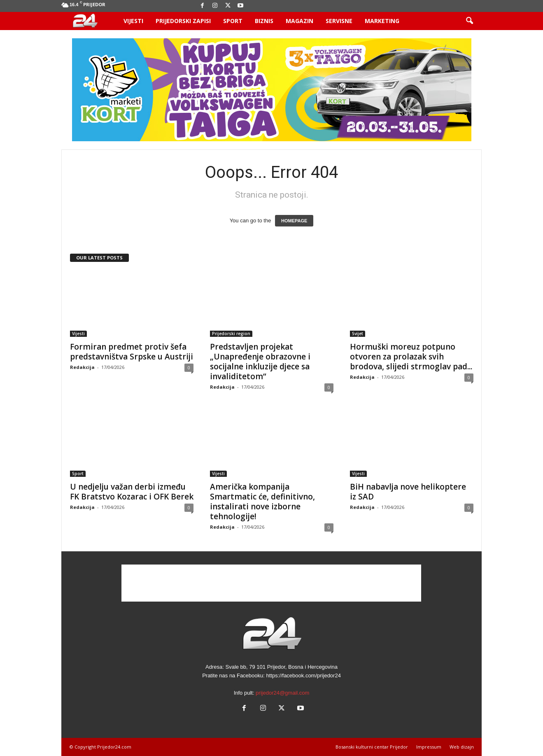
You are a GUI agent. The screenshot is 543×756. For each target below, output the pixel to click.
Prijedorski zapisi (183, 21)
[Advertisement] (271, 583)
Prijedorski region (231, 334)
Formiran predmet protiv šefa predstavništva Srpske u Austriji (132, 352)
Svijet (358, 334)
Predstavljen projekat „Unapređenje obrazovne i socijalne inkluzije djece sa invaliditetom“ (260, 362)
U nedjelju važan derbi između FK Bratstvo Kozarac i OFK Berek (132, 492)
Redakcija (82, 367)
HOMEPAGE (294, 221)
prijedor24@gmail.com (282, 693)
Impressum (429, 747)
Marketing (382, 21)
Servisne (339, 21)
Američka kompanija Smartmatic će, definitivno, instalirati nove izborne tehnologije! (262, 502)
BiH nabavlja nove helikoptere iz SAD (408, 492)
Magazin (299, 21)
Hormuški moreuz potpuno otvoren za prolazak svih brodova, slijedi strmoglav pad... (411, 357)
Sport (233, 21)
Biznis (264, 21)
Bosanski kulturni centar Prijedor (372, 747)
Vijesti (133, 21)
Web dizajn (462, 747)
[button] (469, 21)
